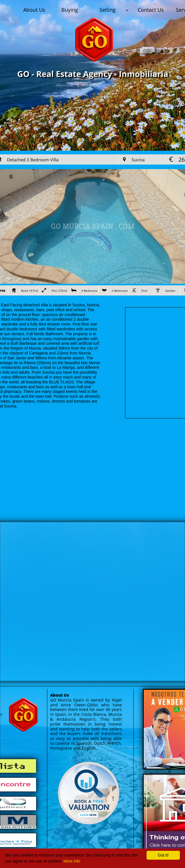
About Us (60, 695)
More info (72, 861)
